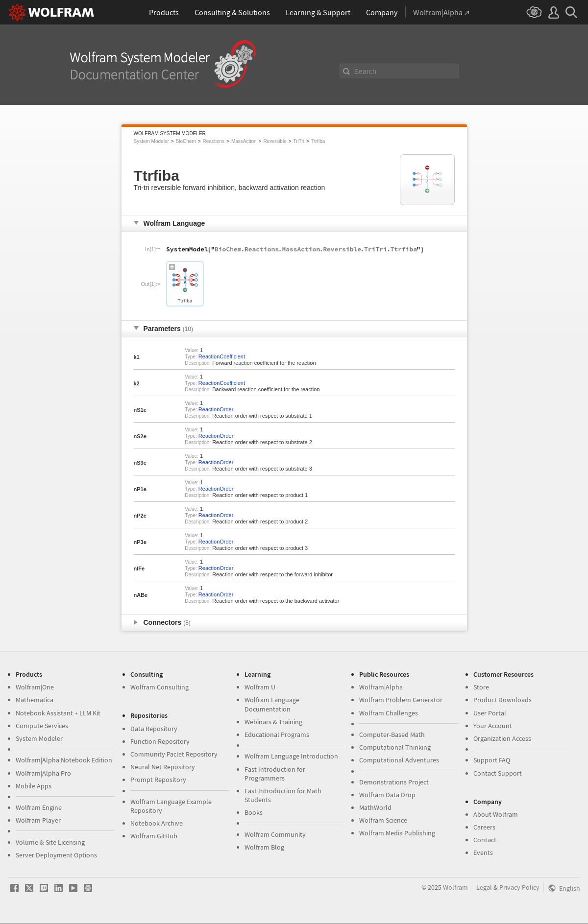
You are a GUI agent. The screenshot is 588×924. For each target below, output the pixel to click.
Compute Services (42, 726)
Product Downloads (502, 700)
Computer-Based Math (392, 734)
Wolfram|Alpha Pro (43, 773)
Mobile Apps (34, 786)
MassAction (244, 141)
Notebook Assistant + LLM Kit (58, 713)
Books (254, 812)
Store (481, 687)
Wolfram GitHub (154, 836)
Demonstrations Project (394, 782)
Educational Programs (277, 734)
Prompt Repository (158, 780)
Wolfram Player (38, 820)
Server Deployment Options (56, 855)
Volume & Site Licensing (50, 842)
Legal (484, 887)
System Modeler (151, 141)
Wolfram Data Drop (387, 795)
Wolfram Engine (39, 807)
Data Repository (154, 729)
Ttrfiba (318, 141)
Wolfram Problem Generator (401, 700)
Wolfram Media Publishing (397, 833)
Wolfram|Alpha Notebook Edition (64, 760)
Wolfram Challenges (389, 713)
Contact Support (498, 773)
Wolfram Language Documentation (272, 704)
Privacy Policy (519, 887)
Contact (485, 840)
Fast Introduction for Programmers (275, 774)
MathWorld (375, 807)
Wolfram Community (275, 834)
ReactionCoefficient (222, 356)
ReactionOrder (216, 409)
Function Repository (160, 741)
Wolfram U (260, 687)
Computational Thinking (395, 747)
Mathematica (35, 700)
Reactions (214, 141)
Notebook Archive (157, 823)
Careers (484, 827)
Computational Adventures (399, 760)
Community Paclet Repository (174, 754)
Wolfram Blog (264, 847)
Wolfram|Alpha (381, 687)
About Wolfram (496, 814)
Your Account (493, 726)
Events (483, 853)
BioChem (186, 141)
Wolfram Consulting (159, 687)
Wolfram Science (383, 820)
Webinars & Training (273, 722)
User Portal (490, 713)
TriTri (299, 141)
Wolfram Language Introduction (291, 756)
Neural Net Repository (163, 767)
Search (366, 71)
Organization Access (502, 738)
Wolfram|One (35, 687)
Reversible (275, 141)
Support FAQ (492, 760)
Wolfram (455, 887)
